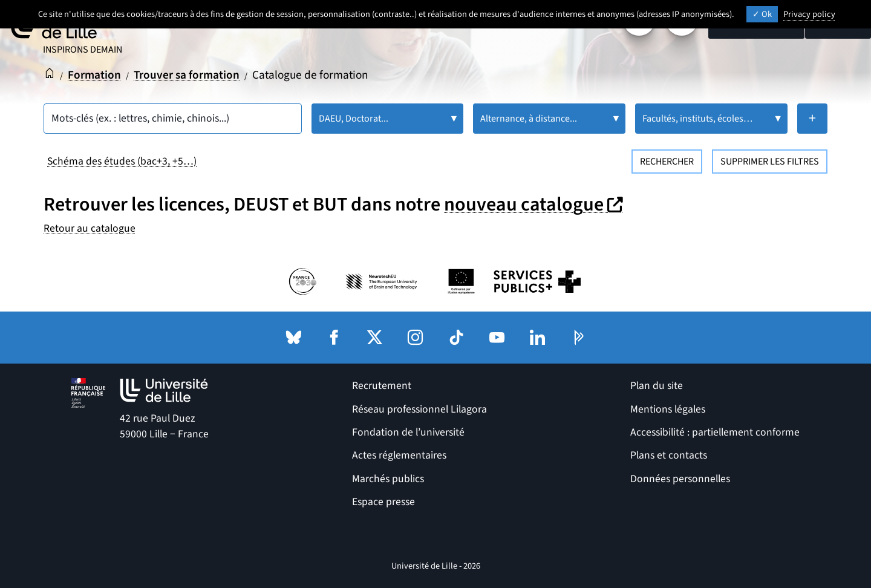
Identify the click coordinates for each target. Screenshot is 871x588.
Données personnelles (680, 479)
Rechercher (667, 162)
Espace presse (383, 502)
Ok (762, 14)
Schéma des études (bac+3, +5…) (122, 161)
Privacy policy (809, 14)
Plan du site (657, 386)
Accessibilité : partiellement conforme (715, 432)
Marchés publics (388, 479)
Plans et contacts (669, 455)
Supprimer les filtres (770, 162)
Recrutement (382, 386)
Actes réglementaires (399, 455)
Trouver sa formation (187, 75)
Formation (94, 75)
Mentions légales (668, 409)
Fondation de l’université (408, 432)
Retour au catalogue (90, 228)
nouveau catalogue (535, 204)
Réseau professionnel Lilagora (419, 409)
